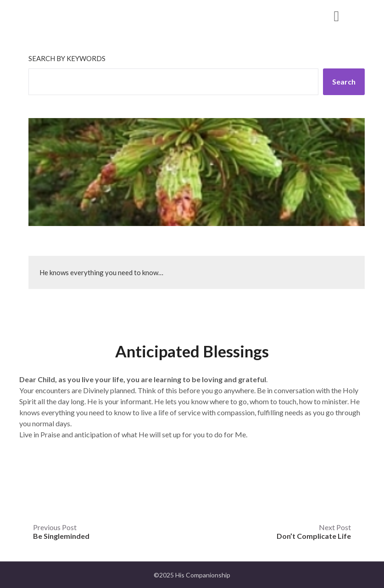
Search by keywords (67, 58)
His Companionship (79, 15)
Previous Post (61, 531)
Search (344, 82)
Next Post (314, 531)
